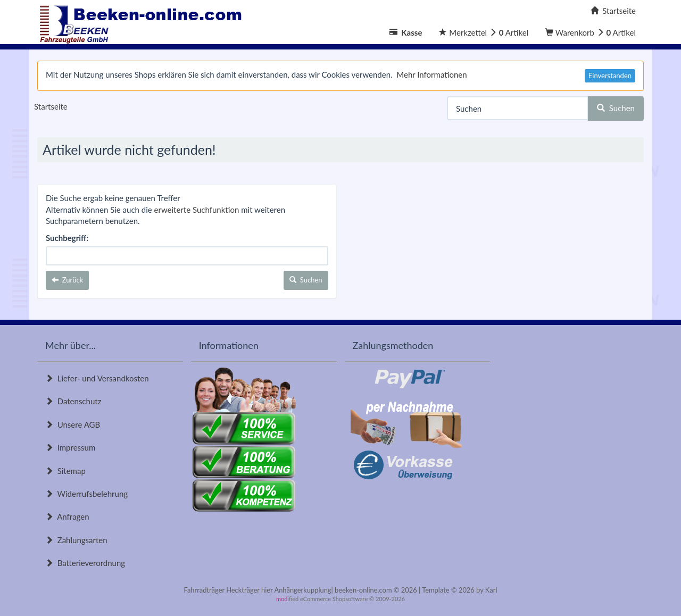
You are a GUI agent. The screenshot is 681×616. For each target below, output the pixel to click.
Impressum (70, 447)
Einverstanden (610, 76)
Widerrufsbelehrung (86, 494)
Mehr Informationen (431, 74)
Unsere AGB (73, 424)
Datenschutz (73, 401)
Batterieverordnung (85, 563)
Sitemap (65, 471)
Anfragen (67, 517)
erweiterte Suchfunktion (197, 210)
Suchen (616, 108)
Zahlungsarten (76, 540)
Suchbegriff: (67, 238)
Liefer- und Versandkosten (97, 378)
